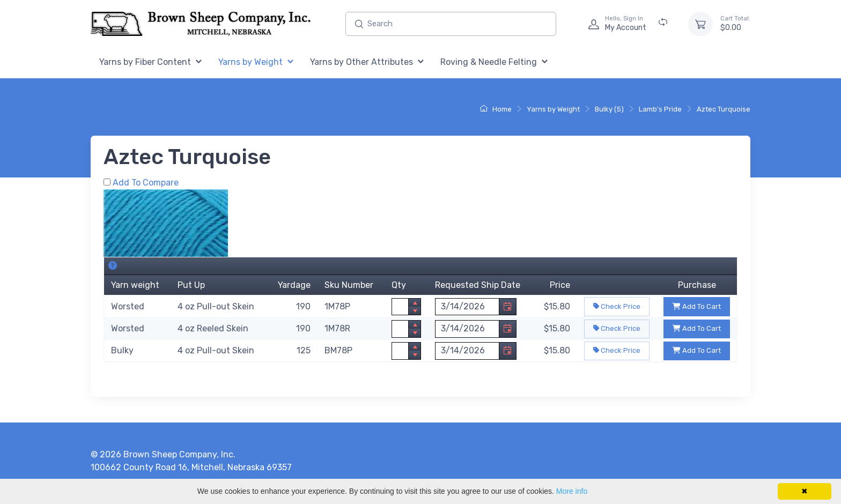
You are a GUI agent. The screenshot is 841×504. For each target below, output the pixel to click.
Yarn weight (135, 285)
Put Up (191, 285)
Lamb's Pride (660, 109)
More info (572, 491)
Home (496, 109)
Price (560, 285)
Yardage (294, 285)
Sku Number (349, 285)
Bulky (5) (609, 109)
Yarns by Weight (553, 109)
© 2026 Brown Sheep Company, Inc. (163, 454)
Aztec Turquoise (724, 109)
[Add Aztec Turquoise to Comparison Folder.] (107, 182)
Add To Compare (146, 183)
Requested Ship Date (478, 285)
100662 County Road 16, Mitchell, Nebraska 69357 (191, 467)
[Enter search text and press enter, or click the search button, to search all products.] (451, 24)
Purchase (697, 285)
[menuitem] (150, 62)
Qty (399, 285)
